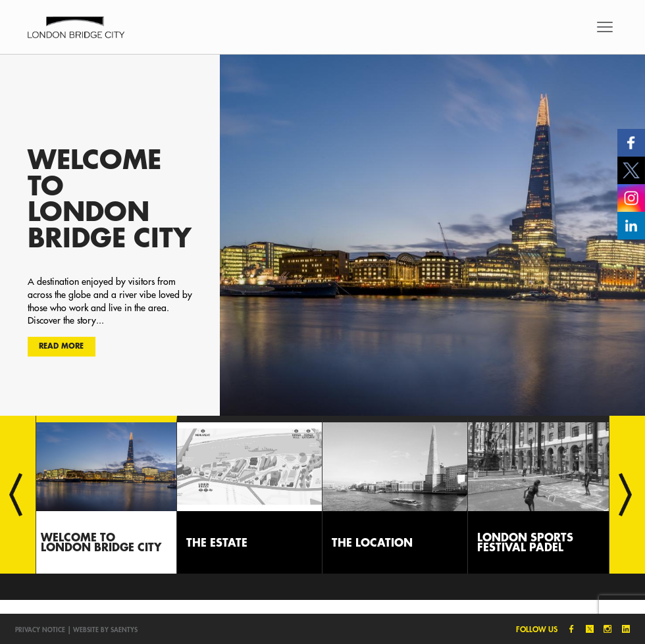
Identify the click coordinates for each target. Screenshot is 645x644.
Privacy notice (40, 630)
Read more (61, 346)
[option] (322, 235)
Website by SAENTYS (105, 630)
